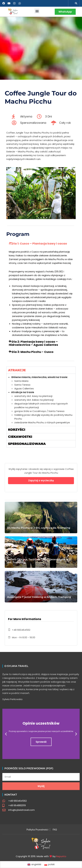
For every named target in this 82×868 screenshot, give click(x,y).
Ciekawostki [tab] (20, 437)
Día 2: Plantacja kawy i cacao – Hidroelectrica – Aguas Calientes (33, 343)
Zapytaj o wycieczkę (41, 480)
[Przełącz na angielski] (34, 865)
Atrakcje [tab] (17, 370)
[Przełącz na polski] (49, 865)
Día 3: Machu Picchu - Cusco (33, 352)
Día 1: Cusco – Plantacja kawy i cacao (39, 243)
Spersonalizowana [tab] (27, 444)
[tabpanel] (41, 400)
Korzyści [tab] (17, 430)
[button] (76, 3)
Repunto (61, 856)
